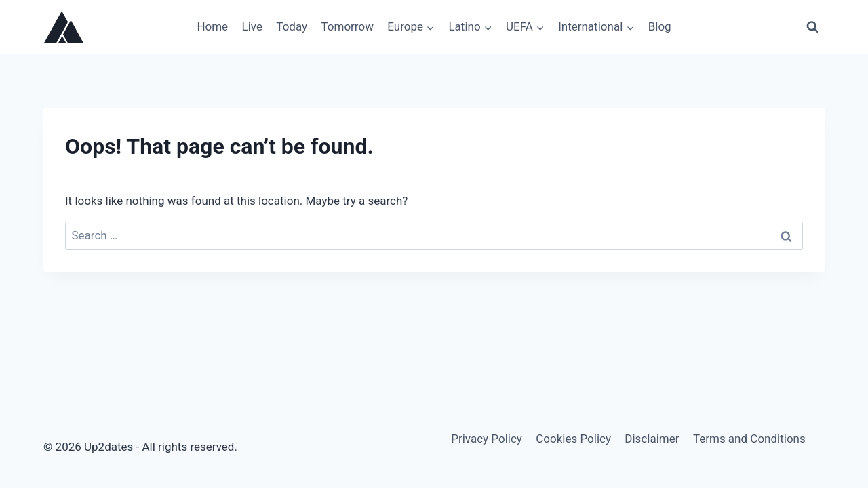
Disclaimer (652, 439)
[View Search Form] (812, 27)
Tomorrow (347, 26)
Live (252, 26)
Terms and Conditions (749, 439)
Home (212, 26)
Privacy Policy (487, 439)
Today (292, 26)
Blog (660, 26)
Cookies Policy (573, 439)
